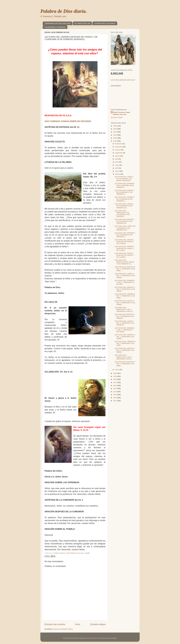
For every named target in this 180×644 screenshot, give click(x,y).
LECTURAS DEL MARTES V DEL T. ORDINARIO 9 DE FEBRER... (125, 316)
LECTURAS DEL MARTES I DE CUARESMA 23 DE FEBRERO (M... (124, 221)
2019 (115, 376)
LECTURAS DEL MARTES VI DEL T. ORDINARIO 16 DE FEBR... (125, 269)
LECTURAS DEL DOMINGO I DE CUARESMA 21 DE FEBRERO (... (125, 235)
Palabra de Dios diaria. (64, 11)
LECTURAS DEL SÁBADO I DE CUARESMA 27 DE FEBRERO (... (124, 192)
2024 (115, 132)
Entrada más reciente (55, 624)
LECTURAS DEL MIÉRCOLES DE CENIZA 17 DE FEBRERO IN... (124, 262)
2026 (115, 126)
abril (117, 168)
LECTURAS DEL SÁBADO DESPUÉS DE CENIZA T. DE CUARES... (124, 242)
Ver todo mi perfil (117, 117)
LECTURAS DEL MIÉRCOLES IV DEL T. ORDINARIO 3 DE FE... (124, 357)
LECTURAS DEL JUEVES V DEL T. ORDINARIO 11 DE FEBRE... (125, 303)
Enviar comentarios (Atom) (64, 629)
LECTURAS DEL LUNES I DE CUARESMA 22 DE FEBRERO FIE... (125, 228)
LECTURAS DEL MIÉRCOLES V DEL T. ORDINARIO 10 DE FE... (124, 310)
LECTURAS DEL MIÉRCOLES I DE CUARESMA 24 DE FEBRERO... (122, 214)
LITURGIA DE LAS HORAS (105, 23)
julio (117, 159)
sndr (94, 638)
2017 (115, 382)
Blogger (114, 638)
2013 (115, 395)
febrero (118, 174)
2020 (115, 373)
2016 (115, 385)
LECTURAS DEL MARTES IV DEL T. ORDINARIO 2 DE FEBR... (125, 364)
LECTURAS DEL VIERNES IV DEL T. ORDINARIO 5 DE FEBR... (125, 343)
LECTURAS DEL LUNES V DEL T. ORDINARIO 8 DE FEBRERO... (124, 323)
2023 (115, 135)
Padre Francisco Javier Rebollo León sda (122, 113)
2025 (115, 129)
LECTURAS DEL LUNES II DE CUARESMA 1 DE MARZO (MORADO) (124, 179)
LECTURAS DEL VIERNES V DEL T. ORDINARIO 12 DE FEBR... (125, 296)
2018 (115, 379)
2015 (115, 388)
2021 (115, 141)
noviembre (119, 147)
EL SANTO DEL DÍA (82, 23)
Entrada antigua (98, 624)
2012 (115, 398)
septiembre (119, 153)
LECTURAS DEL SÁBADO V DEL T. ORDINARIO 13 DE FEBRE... (125, 289)
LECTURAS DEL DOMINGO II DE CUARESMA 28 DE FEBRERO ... (125, 185)
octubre (118, 150)
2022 (115, 138)
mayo (117, 165)
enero (117, 370)
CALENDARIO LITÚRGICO (55, 27)
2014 (115, 392)
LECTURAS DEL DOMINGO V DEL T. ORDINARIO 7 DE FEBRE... (125, 330)
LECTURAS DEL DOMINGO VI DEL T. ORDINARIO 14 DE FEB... (125, 282)
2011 (115, 401)
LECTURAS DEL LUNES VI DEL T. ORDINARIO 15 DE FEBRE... (125, 276)
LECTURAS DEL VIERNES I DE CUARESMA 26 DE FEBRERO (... (125, 199)
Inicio (78, 624)
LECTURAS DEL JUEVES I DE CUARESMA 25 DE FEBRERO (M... (124, 206)
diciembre (119, 144)
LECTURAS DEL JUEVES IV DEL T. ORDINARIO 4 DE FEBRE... (125, 350)
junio (117, 162)
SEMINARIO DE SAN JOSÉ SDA (58, 23)
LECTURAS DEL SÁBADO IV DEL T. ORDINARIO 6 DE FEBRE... (125, 337)
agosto (118, 156)
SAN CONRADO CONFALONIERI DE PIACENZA (68, 121)
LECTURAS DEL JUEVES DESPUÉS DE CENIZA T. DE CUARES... (124, 255)
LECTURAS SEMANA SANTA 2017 (123, 80)
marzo (117, 171)
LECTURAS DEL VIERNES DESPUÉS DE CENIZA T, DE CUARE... (124, 248)
